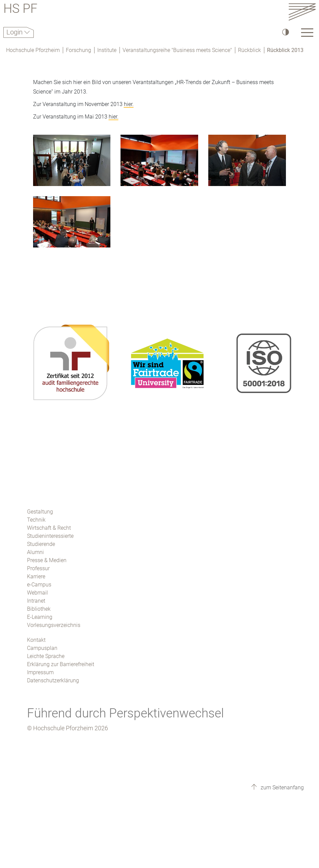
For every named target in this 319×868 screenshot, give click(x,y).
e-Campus (39, 585)
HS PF (20, 10)
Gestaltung (40, 512)
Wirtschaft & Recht (49, 528)
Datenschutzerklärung (53, 680)
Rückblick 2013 (285, 50)
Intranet (36, 601)
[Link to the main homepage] (302, 12)
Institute (107, 50)
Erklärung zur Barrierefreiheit (61, 664)
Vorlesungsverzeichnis (54, 625)
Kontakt (36, 640)
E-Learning (40, 617)
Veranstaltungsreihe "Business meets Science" (177, 50)
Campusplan (42, 648)
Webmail (37, 593)
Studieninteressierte (50, 536)
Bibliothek (39, 609)
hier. (129, 104)
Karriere (36, 576)
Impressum (40, 672)
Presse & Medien (47, 560)
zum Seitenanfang (282, 787)
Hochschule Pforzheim (33, 50)
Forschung (78, 50)
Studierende (41, 544)
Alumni (35, 552)
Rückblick (249, 50)
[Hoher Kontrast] (285, 32)
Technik (36, 520)
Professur (38, 568)
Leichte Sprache (46, 656)
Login (15, 32)
